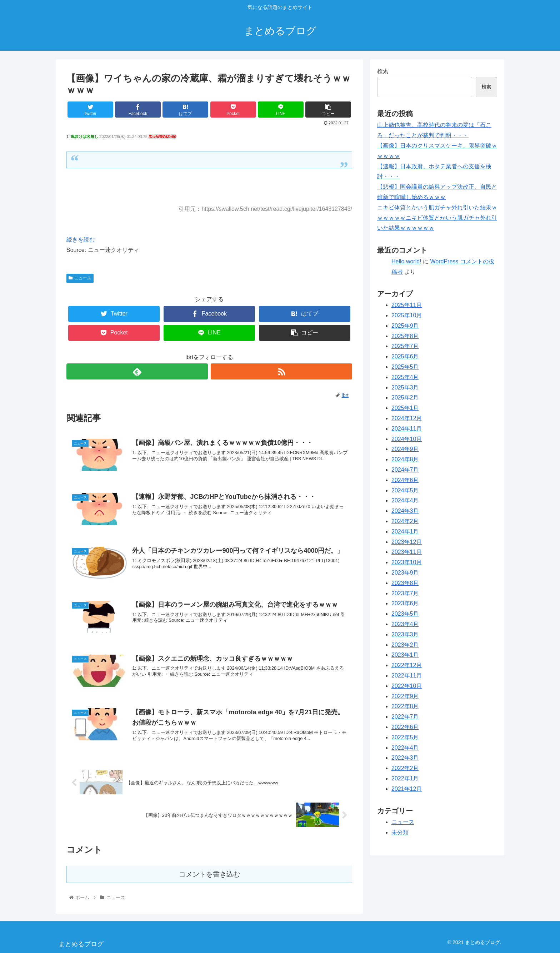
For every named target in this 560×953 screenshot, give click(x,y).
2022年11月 (407, 676)
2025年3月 (405, 388)
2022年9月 (405, 696)
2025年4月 (405, 377)
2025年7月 (405, 346)
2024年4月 (405, 500)
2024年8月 (405, 459)
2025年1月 (405, 408)
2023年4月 (405, 624)
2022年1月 (405, 778)
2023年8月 (405, 583)
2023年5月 (405, 614)
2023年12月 (407, 542)
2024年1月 (405, 532)
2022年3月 (405, 758)
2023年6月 (405, 603)
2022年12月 (407, 665)
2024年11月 (407, 429)
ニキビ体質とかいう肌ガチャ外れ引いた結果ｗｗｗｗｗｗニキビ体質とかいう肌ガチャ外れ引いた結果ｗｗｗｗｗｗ (437, 218)
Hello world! (406, 261)
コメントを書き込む (209, 874)
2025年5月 (405, 367)
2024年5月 (405, 490)
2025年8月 (405, 336)
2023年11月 (407, 552)
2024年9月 (405, 449)
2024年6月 (405, 480)
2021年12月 (407, 789)
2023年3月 (405, 634)
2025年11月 (407, 305)
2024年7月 (405, 470)
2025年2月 (405, 398)
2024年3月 (405, 511)
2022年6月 (405, 727)
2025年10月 (407, 315)
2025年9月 (405, 326)
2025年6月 (405, 356)
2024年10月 (407, 439)
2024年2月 (405, 521)
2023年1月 (405, 655)
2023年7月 (405, 593)
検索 (383, 71)
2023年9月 (405, 573)
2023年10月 (407, 562)
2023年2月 (405, 645)
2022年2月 (405, 768)
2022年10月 (407, 686)
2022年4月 (405, 748)
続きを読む (81, 240)
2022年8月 (405, 706)
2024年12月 (407, 418)
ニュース (80, 278)
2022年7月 (405, 717)
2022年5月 (405, 737)
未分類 (400, 832)
